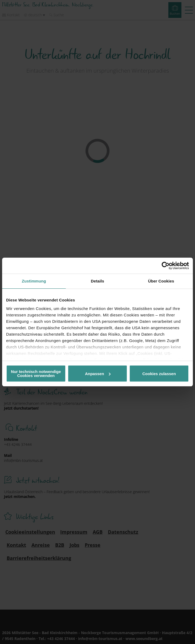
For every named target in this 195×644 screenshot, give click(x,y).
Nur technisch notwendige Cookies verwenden (36, 374)
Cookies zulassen (159, 374)
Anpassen (98, 374)
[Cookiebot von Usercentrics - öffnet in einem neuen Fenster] (166, 266)
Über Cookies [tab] (161, 281)
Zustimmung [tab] (34, 281)
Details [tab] (97, 281)
